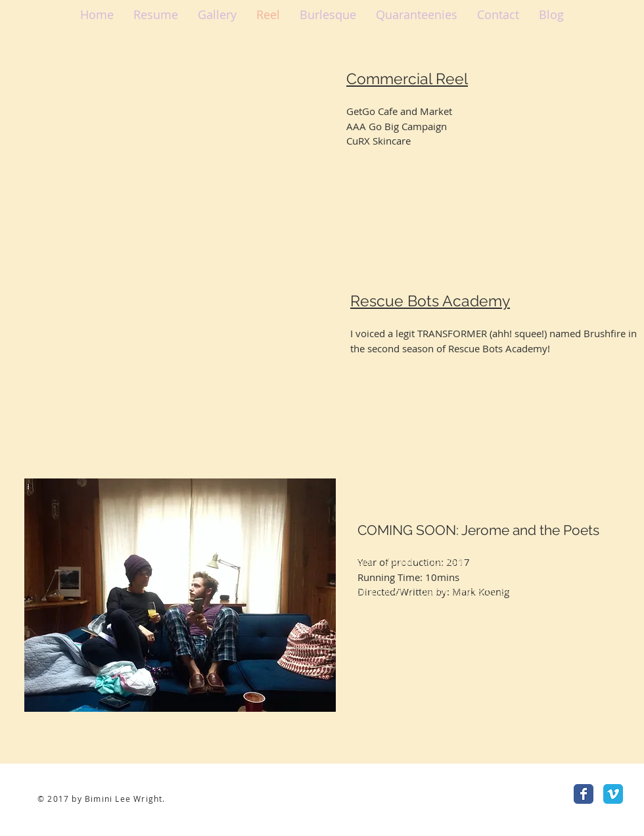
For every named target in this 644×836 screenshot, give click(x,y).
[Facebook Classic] (584, 794)
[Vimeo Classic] (613, 794)
